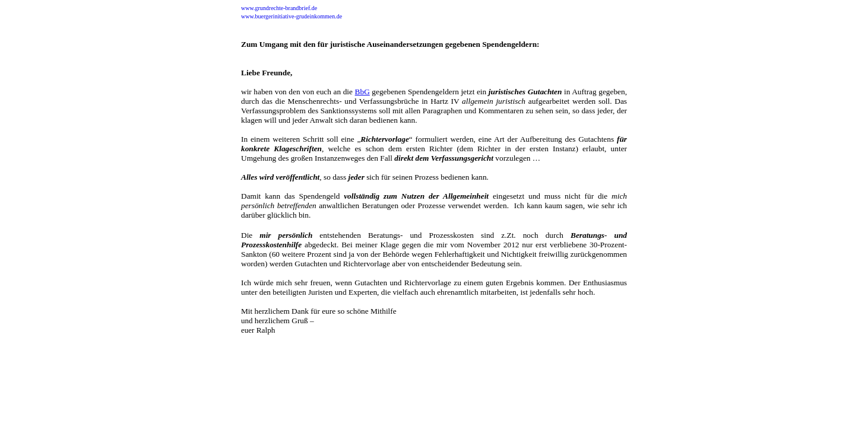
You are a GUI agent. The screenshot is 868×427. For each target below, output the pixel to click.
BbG (362, 92)
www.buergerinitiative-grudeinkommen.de (292, 16)
